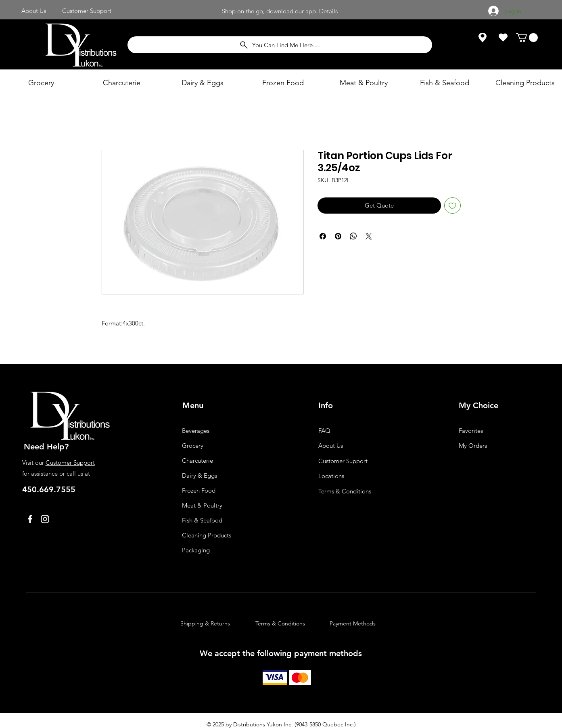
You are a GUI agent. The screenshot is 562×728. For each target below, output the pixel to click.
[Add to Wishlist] (452, 206)
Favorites (471, 431)
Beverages (196, 431)
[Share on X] (369, 236)
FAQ (324, 431)
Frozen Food (199, 490)
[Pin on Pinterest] (338, 236)
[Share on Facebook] (323, 236)
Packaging (196, 550)
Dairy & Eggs (200, 475)
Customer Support (70, 463)
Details (328, 11)
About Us (331, 446)
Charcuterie (197, 461)
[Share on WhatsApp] (353, 236)
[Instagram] (45, 519)
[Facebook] (30, 519)
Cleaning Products (207, 535)
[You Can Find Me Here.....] (280, 45)
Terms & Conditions (345, 491)
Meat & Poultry (202, 505)
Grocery (193, 446)
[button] (527, 38)
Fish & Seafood (202, 520)
